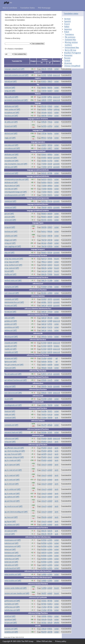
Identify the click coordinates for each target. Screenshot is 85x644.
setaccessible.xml (11, 574)
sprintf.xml (8, 620)
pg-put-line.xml (10, 501)
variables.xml (9, 632)
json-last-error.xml (11, 393)
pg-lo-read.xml (10, 475)
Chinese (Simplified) (72, 66)
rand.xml (8, 534)
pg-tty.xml (8, 522)
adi (57, 358)
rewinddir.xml (9, 352)
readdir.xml (8, 349)
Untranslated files (72, 48)
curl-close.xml (10, 293)
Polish (67, 32)
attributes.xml (9, 106)
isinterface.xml (10, 559)
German (67, 19)
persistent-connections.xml (14, 100)
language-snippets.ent (12, 69)
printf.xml (8, 616)
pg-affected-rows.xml (12, 448)
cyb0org (57, 109)
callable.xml (9, 236)
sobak (57, 69)
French (67, 24)
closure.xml (9, 158)
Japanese (68, 29)
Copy (39, 69)
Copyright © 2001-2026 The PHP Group (18, 641)
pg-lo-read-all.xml (11, 470)
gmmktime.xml (10, 327)
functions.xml (9, 116)
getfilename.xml (10, 601)
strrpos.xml (9, 623)
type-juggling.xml (11, 246)
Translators (69, 34)
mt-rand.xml (9, 531)
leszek (57, 259)
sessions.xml (9, 629)
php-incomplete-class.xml (14, 164)
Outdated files (70, 40)
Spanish (67, 21)
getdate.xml (9, 321)
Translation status (71, 14)
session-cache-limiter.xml (14, 588)
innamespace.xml (11, 540)
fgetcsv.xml (9, 362)
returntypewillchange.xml (14, 192)
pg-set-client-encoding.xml (14, 512)
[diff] (23, 69)
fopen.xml (8, 368)
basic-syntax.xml (10, 109)
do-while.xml (9, 122)
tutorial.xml (9, 81)
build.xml (8, 88)
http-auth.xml (9, 97)
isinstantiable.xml (11, 556)
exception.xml (9, 161)
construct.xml (9, 173)
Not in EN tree (70, 50)
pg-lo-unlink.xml (11, 489)
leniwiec (57, 346)
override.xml (9, 189)
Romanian (68, 55)
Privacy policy (61, 641)
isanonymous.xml (11, 546)
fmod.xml (8, 411)
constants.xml (9, 299)
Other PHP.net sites (44, 641)
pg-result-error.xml (11, 506)
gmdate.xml (9, 324)
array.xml (8, 227)
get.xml (7, 214)
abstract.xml (9, 133)
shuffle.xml (8, 274)
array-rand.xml (10, 268)
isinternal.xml (9, 562)
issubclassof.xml (10, 568)
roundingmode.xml (11, 405)
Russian (67, 58)
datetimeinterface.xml (12, 302)
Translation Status (28, 8)
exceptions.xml (10, 113)
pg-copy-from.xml (11, 454)
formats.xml (9, 305)
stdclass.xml (9, 167)
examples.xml (9, 287)
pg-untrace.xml (10, 525)
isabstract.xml (9, 543)
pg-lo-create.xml (11, 460)
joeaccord (57, 75)
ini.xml (7, 399)
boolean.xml (9, 232)
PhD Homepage (44, 8)
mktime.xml (9, 330)
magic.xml (8, 138)
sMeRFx (57, 623)
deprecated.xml (10, 186)
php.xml (7, 253)
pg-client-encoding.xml (13, 451)
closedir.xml (9, 343)
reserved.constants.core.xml (14, 75)
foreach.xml (9, 126)
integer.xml (8, 240)
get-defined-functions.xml (14, 380)
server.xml (8, 220)
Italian (67, 27)
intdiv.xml (8, 415)
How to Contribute (10, 8)
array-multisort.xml (11, 265)
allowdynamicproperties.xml (15, 179)
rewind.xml (8, 201)
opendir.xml (9, 346)
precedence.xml (10, 148)
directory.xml (9, 337)
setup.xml (8, 386)
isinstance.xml (9, 553)
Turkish (67, 61)
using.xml (8, 91)
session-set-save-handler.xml (15, 593)
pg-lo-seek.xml (10, 480)
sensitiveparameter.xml (13, 195)
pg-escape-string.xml (12, 457)
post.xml (8, 217)
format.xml (8, 312)
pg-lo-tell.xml (10, 484)
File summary (70, 37)
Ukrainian (68, 63)
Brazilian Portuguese (73, 53)
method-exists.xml (11, 281)
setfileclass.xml (10, 607)
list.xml (7, 271)
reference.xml (10, 439)
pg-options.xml (10, 497)
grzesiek (57, 158)
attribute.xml (9, 183)
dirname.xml (9, 358)
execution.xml (9, 145)
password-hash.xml (11, 432)
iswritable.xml (9, 604)
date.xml (8, 318)
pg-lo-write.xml (10, 494)
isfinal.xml (8, 550)
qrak (57, 418)
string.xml (8, 243)
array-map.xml (10, 262)
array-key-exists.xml (12, 259)
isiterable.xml (9, 565)
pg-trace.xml (9, 517)
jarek (57, 442)
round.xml (8, 418)
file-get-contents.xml (12, 365)
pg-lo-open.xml (10, 465)
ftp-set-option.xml (11, 374)
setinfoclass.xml (10, 610)
